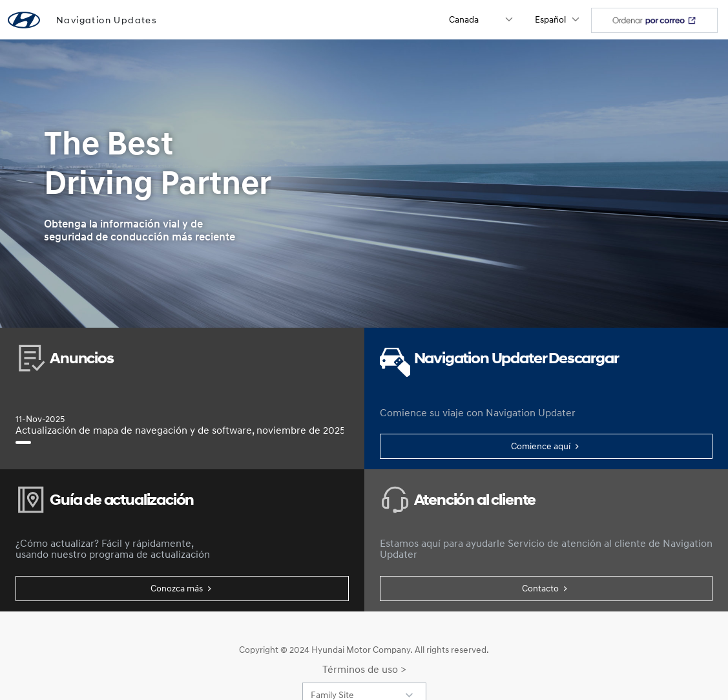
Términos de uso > (364, 669)
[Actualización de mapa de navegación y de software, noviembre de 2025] (23, 442)
